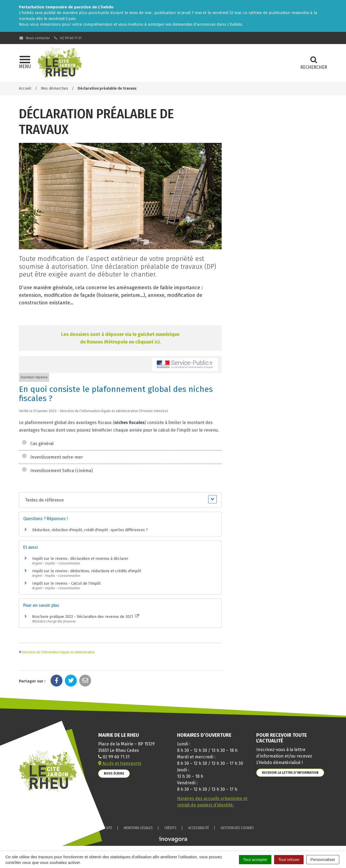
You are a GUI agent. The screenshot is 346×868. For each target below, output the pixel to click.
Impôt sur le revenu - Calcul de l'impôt (66, 583)
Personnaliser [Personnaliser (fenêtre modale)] (323, 859)
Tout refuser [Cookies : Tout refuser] (289, 859)
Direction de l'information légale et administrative (59, 652)
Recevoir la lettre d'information (290, 773)
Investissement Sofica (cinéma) (57, 471)
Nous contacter (34, 38)
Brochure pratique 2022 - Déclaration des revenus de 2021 (86, 617)
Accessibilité (199, 828)
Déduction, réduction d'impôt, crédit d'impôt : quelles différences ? (90, 530)
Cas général (38, 444)
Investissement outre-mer (52, 457)
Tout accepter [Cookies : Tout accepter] (255, 859)
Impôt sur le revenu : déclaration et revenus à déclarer (80, 559)
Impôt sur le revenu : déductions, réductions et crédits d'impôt (87, 571)
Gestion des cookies (237, 828)
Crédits (170, 828)
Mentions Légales (138, 828)
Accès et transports (120, 763)
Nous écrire (114, 773)
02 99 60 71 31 (68, 38)
